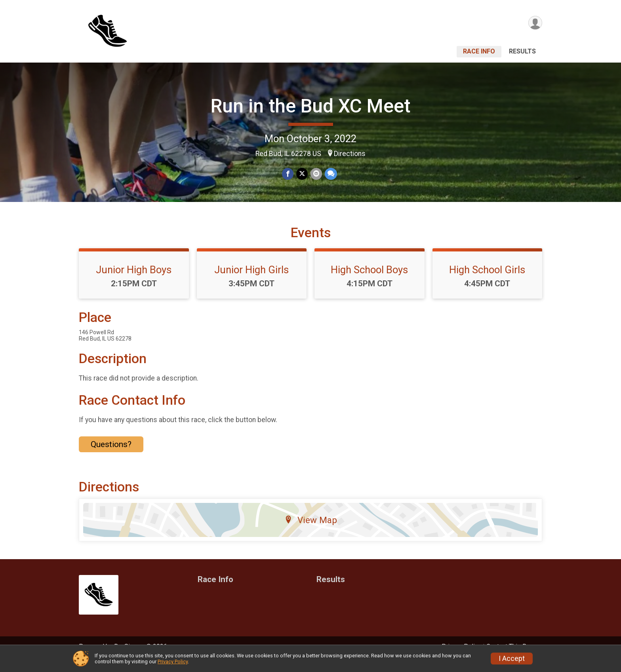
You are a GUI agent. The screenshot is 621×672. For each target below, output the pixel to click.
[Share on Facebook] (288, 174)
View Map (311, 531)
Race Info (479, 51)
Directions (350, 154)
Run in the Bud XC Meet (310, 106)
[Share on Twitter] (302, 174)
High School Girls (487, 281)
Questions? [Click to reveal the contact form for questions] (111, 455)
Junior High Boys (134, 281)
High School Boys (369, 281)
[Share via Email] (316, 174)
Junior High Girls (251, 281)
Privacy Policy (173, 662)
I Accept (512, 659)
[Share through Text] (330, 174)
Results (522, 51)
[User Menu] (535, 23)
